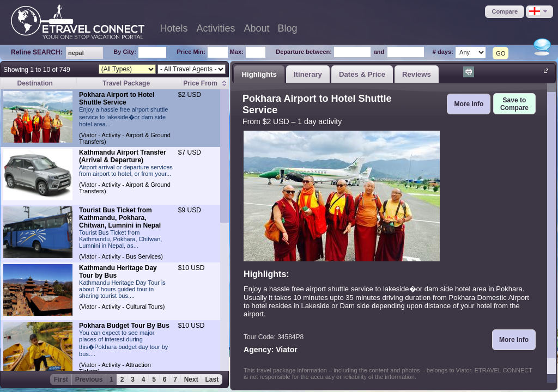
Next (191, 379)
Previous (89, 379)
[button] (505, 12)
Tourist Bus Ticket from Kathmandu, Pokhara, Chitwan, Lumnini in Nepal (120, 218)
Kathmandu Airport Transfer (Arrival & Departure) (123, 156)
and (379, 52)
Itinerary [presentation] (308, 74)
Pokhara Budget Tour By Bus (124, 326)
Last (212, 379)
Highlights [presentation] (259, 74)
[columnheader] (205, 84)
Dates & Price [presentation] (362, 74)
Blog (288, 28)
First (61, 379)
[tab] (259, 74)
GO (501, 53)
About (257, 28)
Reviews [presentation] (417, 74)
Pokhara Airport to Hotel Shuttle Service (117, 99)
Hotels (174, 28)
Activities (216, 28)
